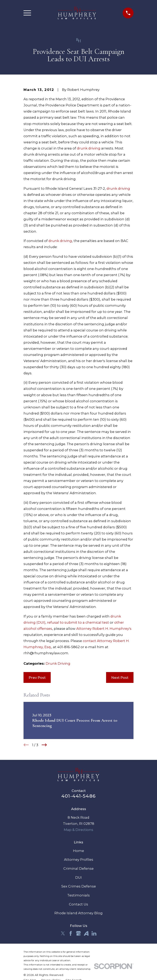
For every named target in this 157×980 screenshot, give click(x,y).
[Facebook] (71, 933)
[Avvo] (86, 933)
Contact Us (78, 904)
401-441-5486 (78, 796)
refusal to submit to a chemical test (78, 622)
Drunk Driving (58, 663)
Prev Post (37, 678)
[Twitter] (63, 933)
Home (78, 851)
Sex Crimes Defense (79, 886)
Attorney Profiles (79, 860)
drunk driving (89, 148)
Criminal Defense (78, 869)
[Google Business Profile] (78, 933)
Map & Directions (78, 830)
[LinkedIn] (94, 933)
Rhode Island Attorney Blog (78, 913)
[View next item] (44, 745)
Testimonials (78, 895)
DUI (78, 877)
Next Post (120, 678)
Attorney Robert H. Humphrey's (104, 629)
